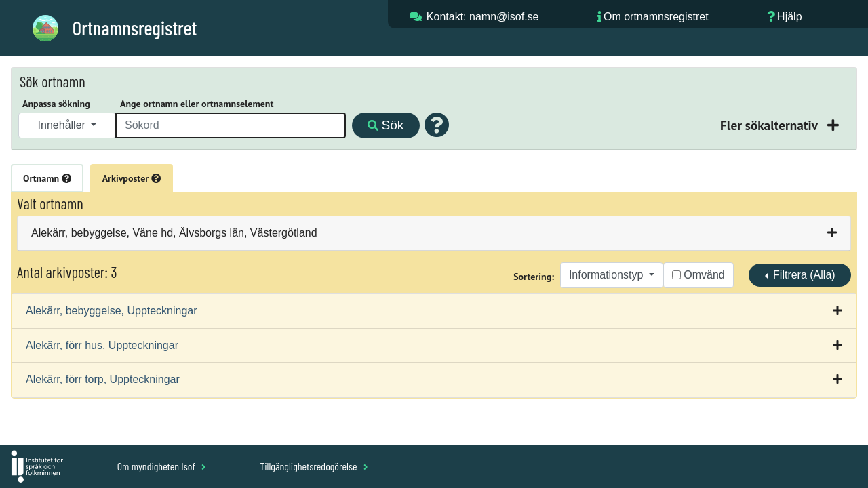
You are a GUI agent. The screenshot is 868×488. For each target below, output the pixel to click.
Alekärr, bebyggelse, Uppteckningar (112, 311)
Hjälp (789, 17)
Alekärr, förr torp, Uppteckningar (103, 379)
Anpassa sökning (56, 104)
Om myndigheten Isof (162, 466)
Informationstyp (608, 275)
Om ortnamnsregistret (656, 17)
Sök (386, 125)
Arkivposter (132, 178)
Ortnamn (47, 178)
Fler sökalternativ (770, 125)
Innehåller (63, 125)
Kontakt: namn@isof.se (483, 17)
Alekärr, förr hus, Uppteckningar (102, 345)
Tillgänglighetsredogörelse (314, 466)
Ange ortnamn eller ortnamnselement (197, 104)
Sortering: (534, 277)
